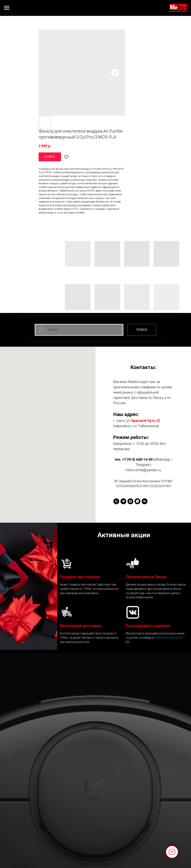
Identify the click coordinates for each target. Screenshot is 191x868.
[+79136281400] (116, 501)
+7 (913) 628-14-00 (137, 459)
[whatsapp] (137, 501)
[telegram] (123, 501)
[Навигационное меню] (7, 8)
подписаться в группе (169, 638)
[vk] (145, 501)
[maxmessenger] (130, 501)
